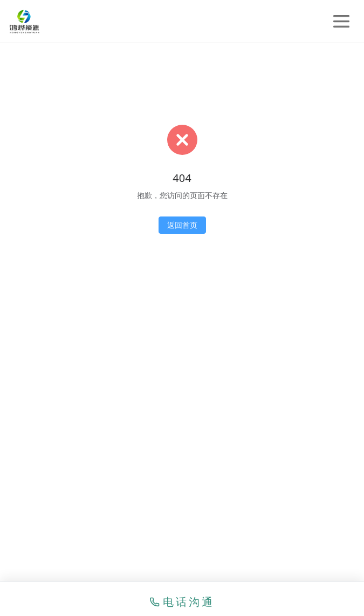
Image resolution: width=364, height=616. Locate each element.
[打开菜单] (341, 22)
